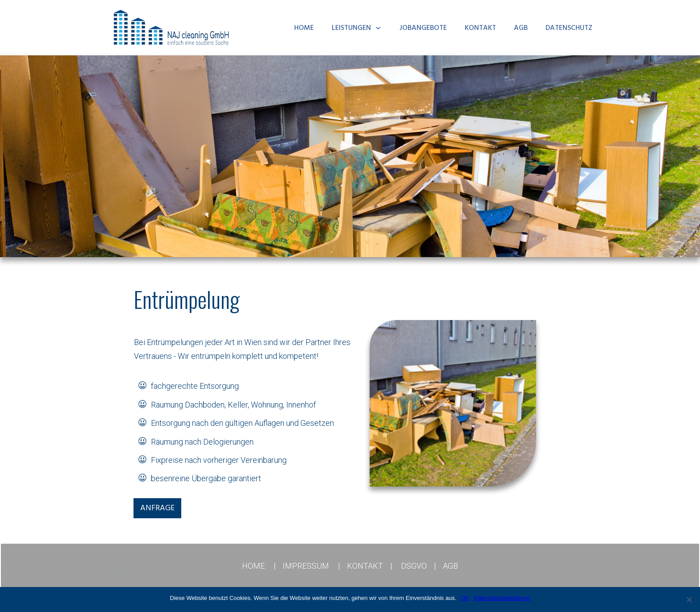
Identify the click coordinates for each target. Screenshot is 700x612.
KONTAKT (365, 566)
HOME (253, 566)
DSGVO (414, 566)
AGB (450, 566)
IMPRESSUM (306, 566)
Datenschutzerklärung (502, 598)
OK (465, 598)
